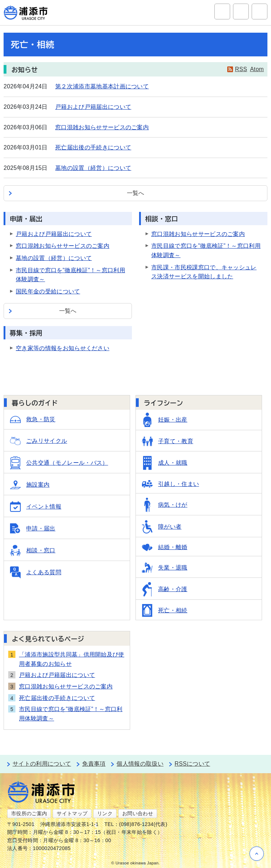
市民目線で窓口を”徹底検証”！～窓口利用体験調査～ (71, 714)
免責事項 (94, 764)
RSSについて (192, 764)
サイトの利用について (42, 764)
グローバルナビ (260, 11)
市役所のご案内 (29, 813)
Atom (257, 69)
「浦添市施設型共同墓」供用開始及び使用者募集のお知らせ (72, 659)
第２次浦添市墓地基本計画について (102, 86)
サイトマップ (72, 813)
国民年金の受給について (48, 291)
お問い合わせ (138, 813)
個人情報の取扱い (140, 764)
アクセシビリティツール (241, 11)
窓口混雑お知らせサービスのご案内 (102, 127)
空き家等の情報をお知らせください (63, 348)
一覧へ (136, 193)
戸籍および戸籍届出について (93, 107)
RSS (241, 69)
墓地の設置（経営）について (93, 168)
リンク (105, 813)
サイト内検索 (222, 11)
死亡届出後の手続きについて (93, 147)
